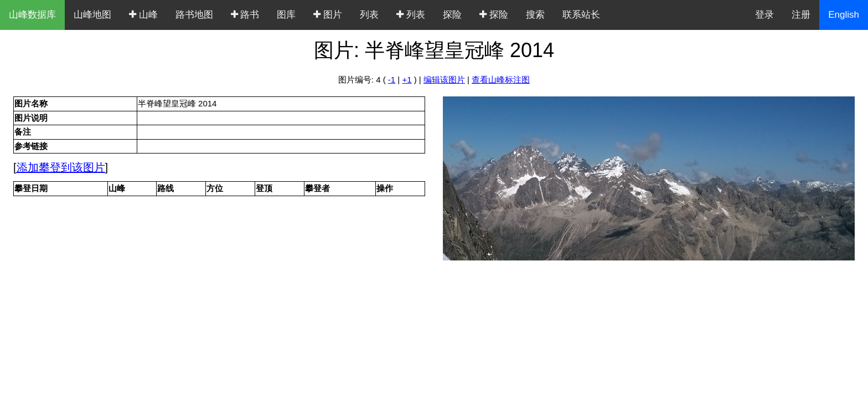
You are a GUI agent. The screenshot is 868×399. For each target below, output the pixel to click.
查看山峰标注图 (501, 80)
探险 (452, 15)
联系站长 (581, 15)
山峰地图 (92, 15)
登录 (764, 15)
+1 (407, 80)
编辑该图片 (444, 80)
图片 (328, 15)
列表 (369, 15)
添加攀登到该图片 (61, 167)
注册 (801, 15)
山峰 (143, 15)
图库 (286, 15)
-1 (392, 80)
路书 (245, 15)
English (844, 15)
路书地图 (194, 15)
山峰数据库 (32, 15)
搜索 (535, 15)
